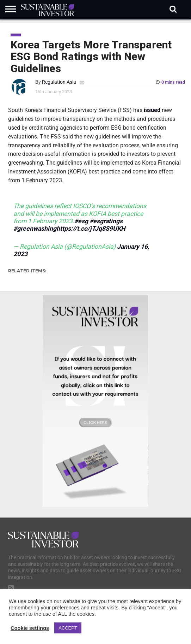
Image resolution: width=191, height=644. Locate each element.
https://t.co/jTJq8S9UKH (91, 229)
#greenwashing (35, 229)
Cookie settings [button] (30, 628)
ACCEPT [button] (68, 628)
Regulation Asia (59, 82)
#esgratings (106, 221)
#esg (81, 221)
